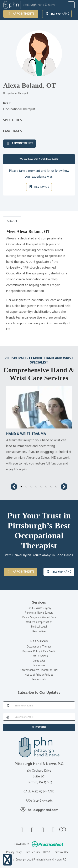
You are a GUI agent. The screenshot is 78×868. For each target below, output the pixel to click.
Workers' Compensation (39, 622)
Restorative (39, 632)
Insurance (39, 666)
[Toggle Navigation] (71, 5)
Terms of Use (61, 852)
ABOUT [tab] (12, 221)
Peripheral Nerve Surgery (39, 613)
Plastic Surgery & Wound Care (39, 617)
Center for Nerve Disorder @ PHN (39, 670)
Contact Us (39, 661)
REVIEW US (39, 187)
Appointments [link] (21, 14)
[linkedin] (43, 829)
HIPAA (47, 852)
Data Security (32, 852)
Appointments (20, 144)
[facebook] (32, 829)
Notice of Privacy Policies (39, 675)
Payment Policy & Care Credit (39, 652)
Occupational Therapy (39, 647)
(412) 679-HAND (57, 14)
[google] (22, 829)
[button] (14, 487)
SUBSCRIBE (39, 728)
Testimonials (39, 679)
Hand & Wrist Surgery (39, 608)
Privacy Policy (14, 852)
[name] (44, 705)
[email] (44, 717)
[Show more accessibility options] (7, 860)
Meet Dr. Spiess (39, 656)
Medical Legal (39, 627)
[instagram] (53, 829)
